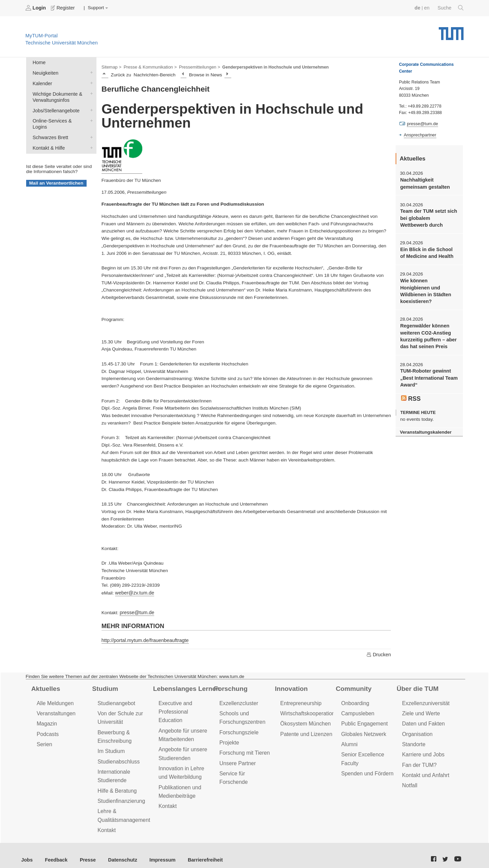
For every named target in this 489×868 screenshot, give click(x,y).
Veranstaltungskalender (424, 417)
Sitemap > (111, 67)
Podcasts (47, 730)
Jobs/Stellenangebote (90, 107)
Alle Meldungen (54, 701)
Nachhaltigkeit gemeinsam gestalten (423, 182)
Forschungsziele (238, 728)
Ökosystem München (304, 720)
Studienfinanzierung (120, 794)
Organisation (416, 730)
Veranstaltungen (55, 710)
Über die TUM (416, 686)
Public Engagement (363, 720)
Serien (44, 740)
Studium (104, 686)
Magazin (46, 720)
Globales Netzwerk (363, 730)
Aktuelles (45, 686)
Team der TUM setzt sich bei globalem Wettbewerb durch (428, 216)
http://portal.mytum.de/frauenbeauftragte (143, 638)
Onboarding (355, 701)
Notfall (409, 779)
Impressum (155, 851)
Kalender (90, 81)
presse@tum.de (136, 611)
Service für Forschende (246, 767)
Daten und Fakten (422, 720)
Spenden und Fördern (366, 767)
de (419, 8)
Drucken (379, 653)
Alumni (349, 740)
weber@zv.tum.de (134, 592)
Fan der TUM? (418, 759)
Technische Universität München (451, 31)
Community (353, 686)
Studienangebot (115, 701)
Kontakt (106, 821)
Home (38, 62)
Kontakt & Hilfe (90, 136)
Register (62, 8)
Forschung (230, 686)
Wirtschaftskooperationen (309, 710)
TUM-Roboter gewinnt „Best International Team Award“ (427, 364)
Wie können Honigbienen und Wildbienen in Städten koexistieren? (429, 284)
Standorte (413, 740)
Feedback (55, 851)
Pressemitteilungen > (194, 67)
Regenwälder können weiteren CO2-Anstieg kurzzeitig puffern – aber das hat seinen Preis (427, 324)
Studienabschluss (117, 756)
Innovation (290, 686)
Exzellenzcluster (238, 701)
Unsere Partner (237, 758)
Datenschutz (117, 851)
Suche (451, 8)
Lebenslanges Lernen (185, 686)
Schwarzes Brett (90, 127)
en (428, 8)
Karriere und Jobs (422, 750)
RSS (411, 384)
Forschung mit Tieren (243, 748)
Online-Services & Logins (90, 117)
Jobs (27, 851)
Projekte (229, 738)
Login (36, 8)
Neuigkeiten (90, 71)
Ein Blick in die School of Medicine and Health (428, 250)
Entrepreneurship (300, 701)
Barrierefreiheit (195, 851)
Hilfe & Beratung (116, 784)
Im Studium (110, 746)
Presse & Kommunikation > (148, 67)
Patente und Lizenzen (305, 730)
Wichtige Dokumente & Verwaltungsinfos (90, 91)
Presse (84, 851)
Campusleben (357, 710)
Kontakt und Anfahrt (424, 769)
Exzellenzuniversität (424, 701)
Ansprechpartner (419, 134)
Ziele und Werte (420, 710)
